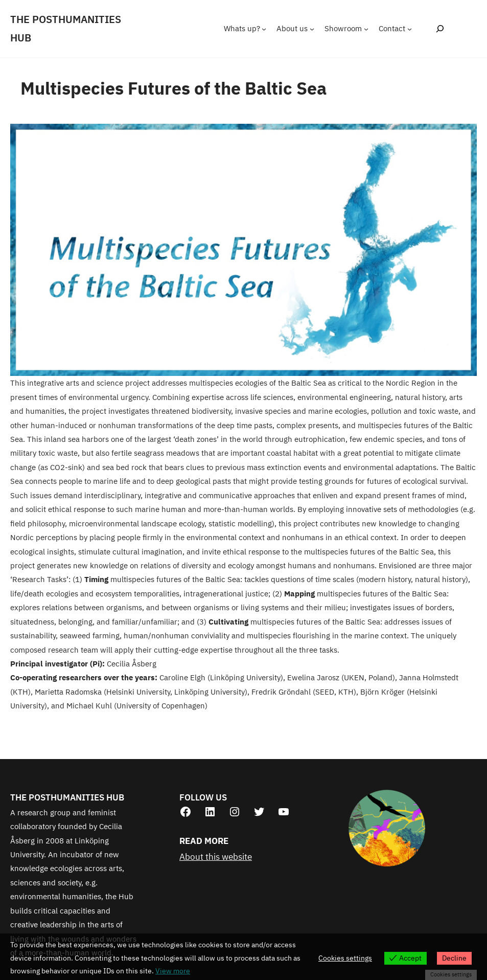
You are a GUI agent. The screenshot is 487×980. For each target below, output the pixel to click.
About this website (216, 856)
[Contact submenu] (410, 28)
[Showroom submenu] (366, 28)
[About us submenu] (312, 28)
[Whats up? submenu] (264, 28)
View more (173, 971)
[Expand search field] (440, 29)
